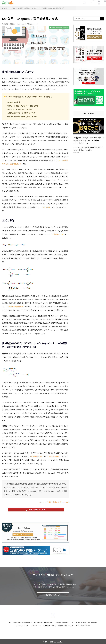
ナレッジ (33, 3)
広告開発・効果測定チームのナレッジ (29, 8)
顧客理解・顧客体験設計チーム (44, 621)
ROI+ (37, 24)
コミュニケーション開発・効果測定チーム (84, 621)
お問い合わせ (97, 3)
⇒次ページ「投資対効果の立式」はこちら (54, 502)
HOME (6, 8)
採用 (68, 3)
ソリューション (46, 3)
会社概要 (58, 3)
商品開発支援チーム (62, 621)
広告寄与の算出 (37, 457)
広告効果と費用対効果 (15, 307)
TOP (10, 621)
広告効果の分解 (58, 234)
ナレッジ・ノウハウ (23, 624)
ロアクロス (46, 207)
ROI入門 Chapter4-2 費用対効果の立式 (53, 8)
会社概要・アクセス (50, 624)
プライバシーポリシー (83, 624)
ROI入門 (27, 24)
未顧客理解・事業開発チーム (23, 621)
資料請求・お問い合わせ (66, 624)
